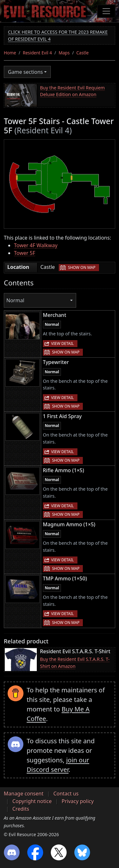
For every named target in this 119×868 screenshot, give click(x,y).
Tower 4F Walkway (36, 245)
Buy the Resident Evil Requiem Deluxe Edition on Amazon (72, 91)
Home (10, 53)
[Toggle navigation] (106, 11)
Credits (21, 809)
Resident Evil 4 (37, 53)
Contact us (66, 794)
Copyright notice (32, 801)
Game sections (25, 72)
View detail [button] (63, 343)
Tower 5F (25, 253)
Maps (64, 53)
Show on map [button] (82, 267)
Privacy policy (78, 801)
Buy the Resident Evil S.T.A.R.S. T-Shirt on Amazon (75, 663)
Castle (83, 53)
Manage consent (24, 794)
